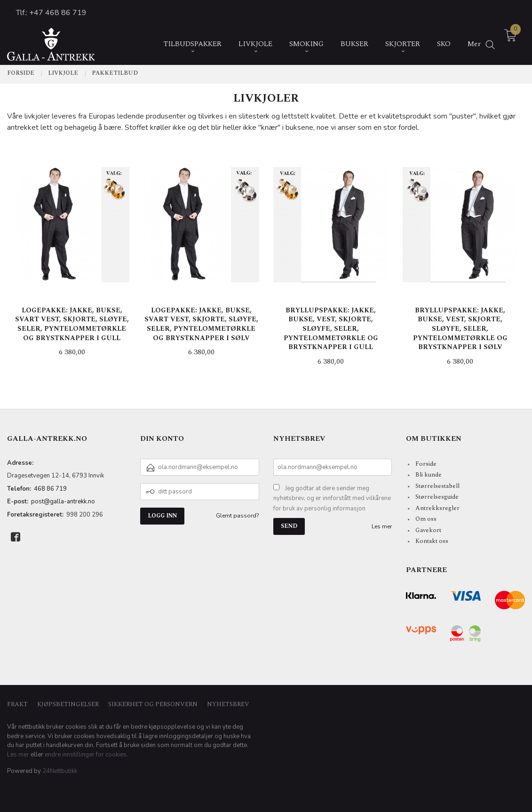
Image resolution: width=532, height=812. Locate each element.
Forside (426, 464)
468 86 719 (50, 489)
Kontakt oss (432, 541)
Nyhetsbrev (228, 705)
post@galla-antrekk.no (63, 502)
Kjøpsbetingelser (68, 705)
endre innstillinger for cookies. (86, 755)
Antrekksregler (437, 508)
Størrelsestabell (437, 486)
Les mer (382, 526)
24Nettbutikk (60, 771)
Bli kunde (429, 475)
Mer (474, 39)
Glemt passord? (238, 516)
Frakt (17, 705)
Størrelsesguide (437, 497)
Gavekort (428, 530)
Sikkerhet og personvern (153, 705)
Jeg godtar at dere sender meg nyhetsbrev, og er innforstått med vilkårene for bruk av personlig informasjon (332, 498)
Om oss (426, 519)
